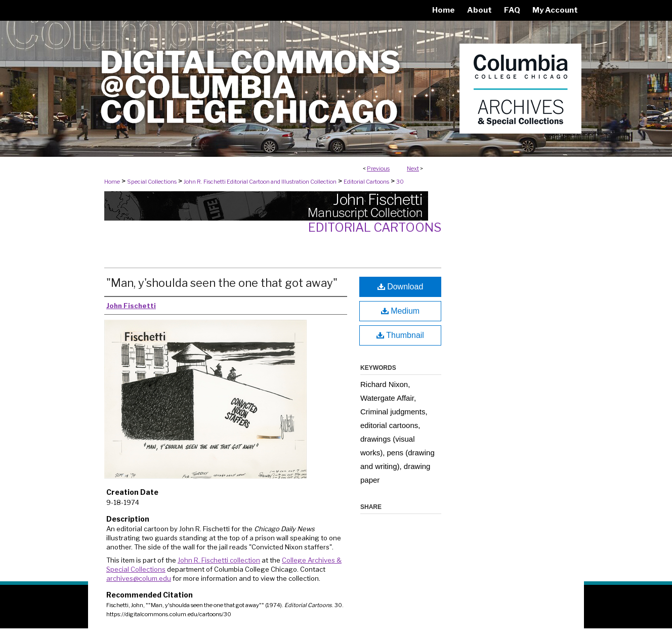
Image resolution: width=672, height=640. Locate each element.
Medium (400, 311)
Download (401, 287)
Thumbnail (400, 335)
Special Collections (152, 182)
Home (112, 182)
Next (413, 168)
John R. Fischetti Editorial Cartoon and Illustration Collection (260, 182)
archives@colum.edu (139, 578)
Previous (378, 168)
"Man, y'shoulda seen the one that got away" (222, 283)
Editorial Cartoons (366, 182)
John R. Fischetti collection (219, 560)
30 (400, 182)
